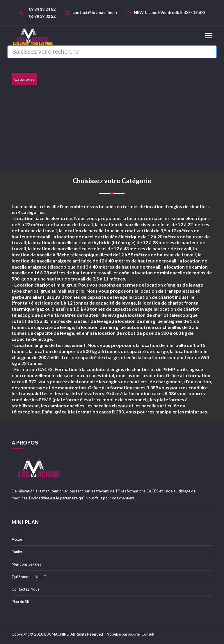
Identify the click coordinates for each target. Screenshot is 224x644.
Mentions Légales (26, 564)
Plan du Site (22, 602)
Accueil (18, 539)
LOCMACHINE (56, 634)
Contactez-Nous (25, 589)
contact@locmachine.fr (91, 12)
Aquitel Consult (141, 634)
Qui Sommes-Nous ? (29, 577)
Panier (17, 552)
